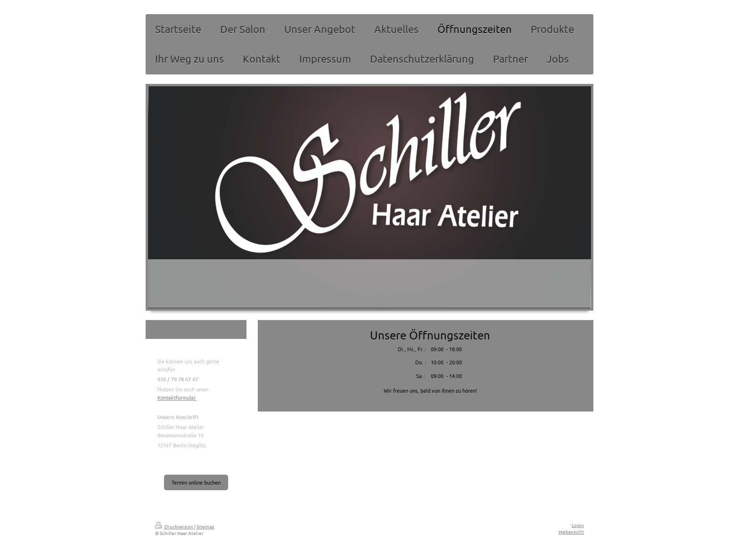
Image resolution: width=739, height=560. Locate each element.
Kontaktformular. (177, 397)
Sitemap (205, 526)
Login (578, 525)
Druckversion (175, 526)
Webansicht (571, 531)
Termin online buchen (196, 482)
